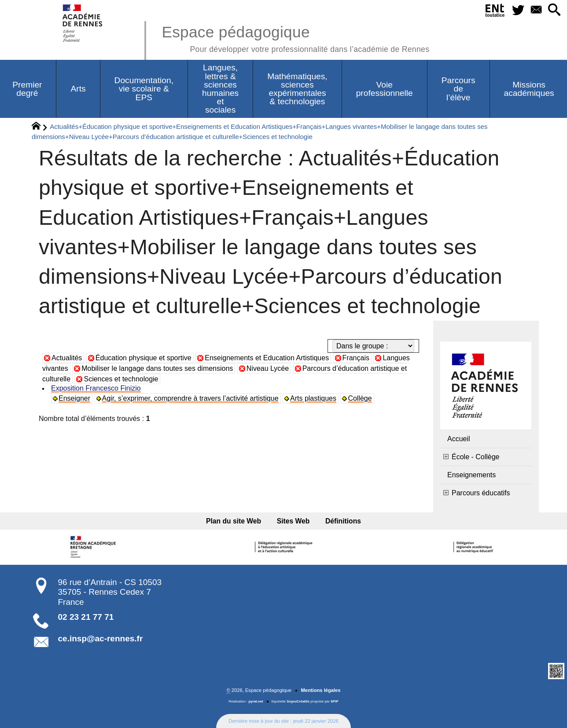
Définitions (343, 521)
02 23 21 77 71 (86, 617)
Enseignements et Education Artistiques (267, 358)
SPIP (335, 701)
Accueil (459, 439)
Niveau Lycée (268, 368)
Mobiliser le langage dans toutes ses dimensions (157, 368)
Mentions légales (320, 690)
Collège (360, 398)
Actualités (67, 358)
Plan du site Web (234, 521)
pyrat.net (256, 701)
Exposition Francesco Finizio (96, 388)
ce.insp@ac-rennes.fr (101, 638)
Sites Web (293, 521)
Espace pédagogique (295, 38)
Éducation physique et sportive (144, 358)
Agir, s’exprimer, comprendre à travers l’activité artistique (190, 398)
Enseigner (74, 398)
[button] (554, 10)
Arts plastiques (313, 398)
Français (356, 358)
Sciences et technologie (121, 379)
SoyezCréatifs (298, 701)
